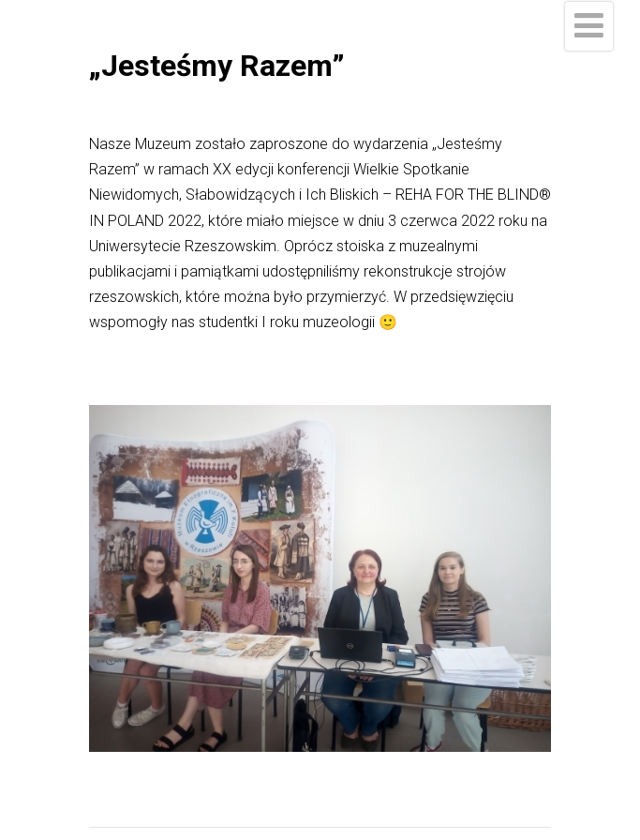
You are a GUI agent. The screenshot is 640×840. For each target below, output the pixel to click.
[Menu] (589, 26)
